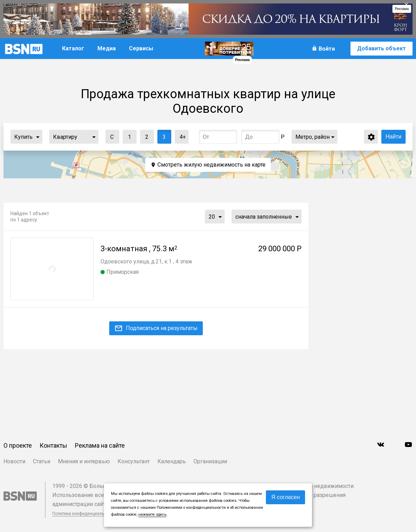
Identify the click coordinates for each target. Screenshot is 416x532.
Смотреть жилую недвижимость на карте (211, 165)
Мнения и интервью (84, 461)
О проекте (18, 445)
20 (212, 217)
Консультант (134, 461)
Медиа (107, 48)
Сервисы (141, 48)
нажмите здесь (152, 514)
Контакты (53, 445)
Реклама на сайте (100, 445)
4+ (180, 135)
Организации (210, 461)
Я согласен (285, 497)
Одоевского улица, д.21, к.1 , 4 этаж (146, 261)
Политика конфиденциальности (84, 514)
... (38, 137)
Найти (393, 137)
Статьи (42, 461)
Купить (23, 137)
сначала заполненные (264, 217)
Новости (14, 461)
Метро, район (313, 137)
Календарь (172, 461)
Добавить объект (382, 48)
